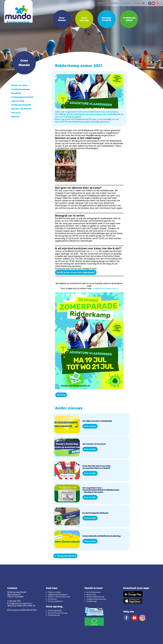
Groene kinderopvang (96, 597)
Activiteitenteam (22, 90)
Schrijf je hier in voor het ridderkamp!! (76, 273)
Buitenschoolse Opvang (59, 613)
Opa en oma (92, 594)
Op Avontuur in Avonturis (95, 444)
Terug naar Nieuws (65, 556)
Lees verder (90, 426)
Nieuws (16, 117)
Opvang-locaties (107, 19)
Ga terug (61, 395)
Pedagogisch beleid (23, 97)
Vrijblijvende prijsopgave (59, 594)
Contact (101, 3)
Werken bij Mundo (22, 109)
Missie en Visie (20, 86)
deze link (94, 251)
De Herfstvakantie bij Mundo (97, 513)
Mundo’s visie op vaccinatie (60, 597)
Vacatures (126, 3)
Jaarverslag (19, 101)
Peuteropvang (54, 615)
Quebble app (92, 601)
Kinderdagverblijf (55, 611)
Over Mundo (62, 19)
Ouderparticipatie (22, 105)
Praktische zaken (129, 19)
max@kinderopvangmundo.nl (105, 288)
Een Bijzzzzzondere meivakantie (99, 421)
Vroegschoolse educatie (97, 599)
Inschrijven (113, 3)
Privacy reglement (56, 601)
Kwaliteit (17, 93)
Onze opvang (84, 19)
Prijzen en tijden (55, 592)
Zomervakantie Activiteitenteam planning (99, 536)
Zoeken (140, 3)
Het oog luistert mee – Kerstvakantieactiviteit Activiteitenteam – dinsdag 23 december (98, 490)
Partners (17, 113)
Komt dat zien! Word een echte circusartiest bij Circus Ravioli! (98, 467)
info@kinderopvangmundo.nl (22, 603)
